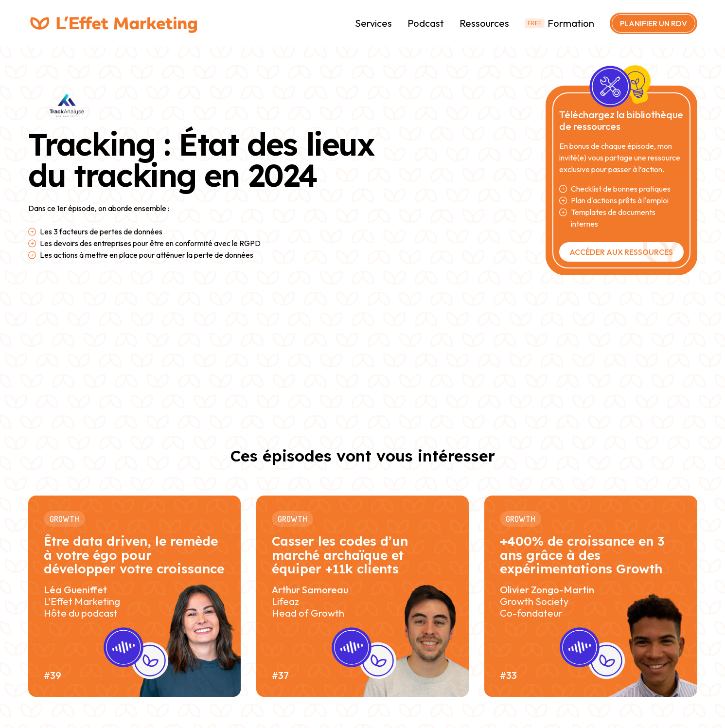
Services (373, 23)
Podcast (426, 23)
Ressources (484, 23)
